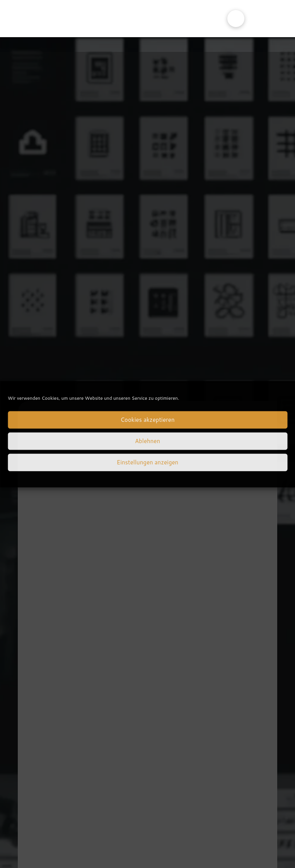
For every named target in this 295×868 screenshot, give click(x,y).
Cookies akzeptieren (147, 420)
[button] (236, 19)
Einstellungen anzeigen (147, 462)
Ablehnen (147, 441)
